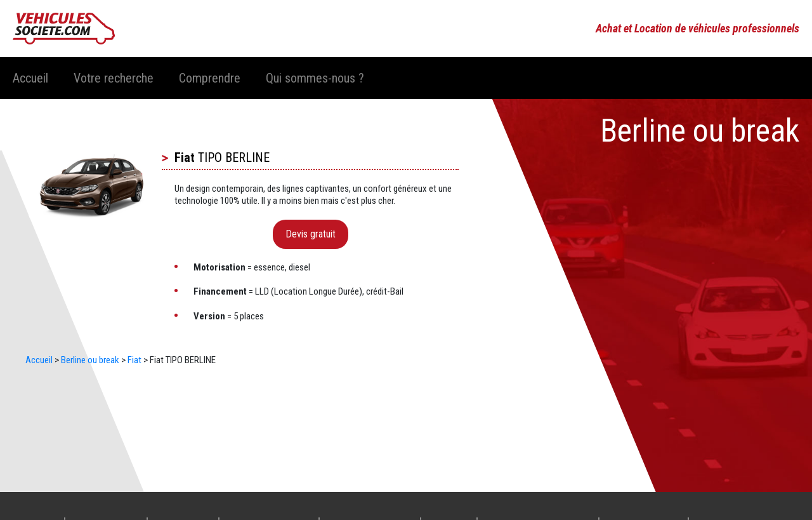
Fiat (185, 157)
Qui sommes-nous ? (315, 78)
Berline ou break (90, 360)
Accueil (30, 78)
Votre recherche (114, 78)
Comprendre (210, 78)
